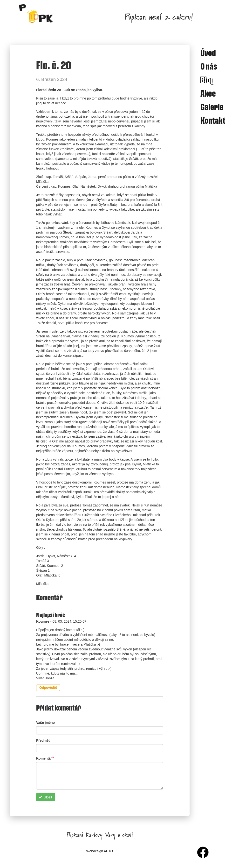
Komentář (44, 758)
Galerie (212, 107)
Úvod (208, 53)
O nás (209, 66)
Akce (208, 93)
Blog (207, 80)
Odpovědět (48, 688)
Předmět (43, 740)
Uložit (45, 797)
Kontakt (213, 120)
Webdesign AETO (100, 851)
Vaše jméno (45, 723)
